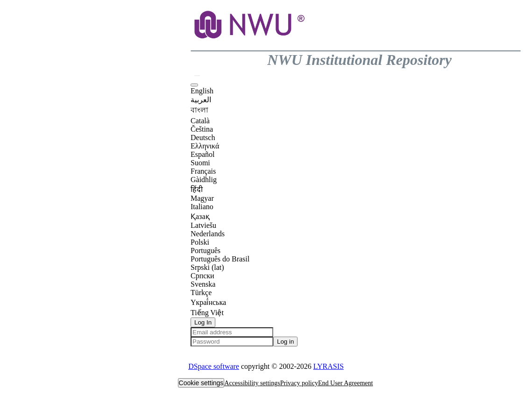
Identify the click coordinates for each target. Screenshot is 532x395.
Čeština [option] (202, 129)
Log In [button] (203, 322)
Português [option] (206, 250)
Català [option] (200, 121)
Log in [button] (285, 342)
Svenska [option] (203, 284)
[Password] (232, 342)
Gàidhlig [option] (204, 180)
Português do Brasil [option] (220, 259)
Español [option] (203, 154)
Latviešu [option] (203, 225)
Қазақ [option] (200, 216)
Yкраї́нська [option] (208, 302)
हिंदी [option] (197, 189)
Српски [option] (202, 276)
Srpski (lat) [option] (207, 267)
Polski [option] (200, 242)
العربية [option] (201, 100)
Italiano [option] (202, 207)
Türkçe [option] (201, 293)
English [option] (202, 91)
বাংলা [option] (199, 110)
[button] (250, 46)
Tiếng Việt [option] (207, 313)
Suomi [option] (200, 163)
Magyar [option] (202, 198)
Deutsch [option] (203, 138)
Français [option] (203, 171)
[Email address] (232, 332)
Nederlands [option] (208, 234)
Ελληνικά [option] (205, 146)
